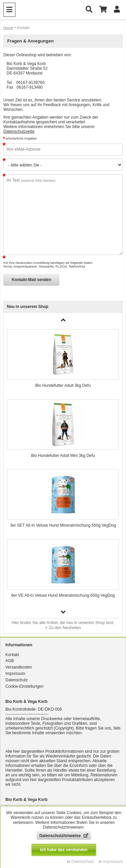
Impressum (15, 674)
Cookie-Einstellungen (24, 686)
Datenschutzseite (19, 131)
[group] (63, 361)
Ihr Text (31, 180)
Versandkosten (19, 667)
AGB (10, 661)
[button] (63, 612)
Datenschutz (17, 680)
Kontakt (12, 655)
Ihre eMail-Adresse (24, 149)
